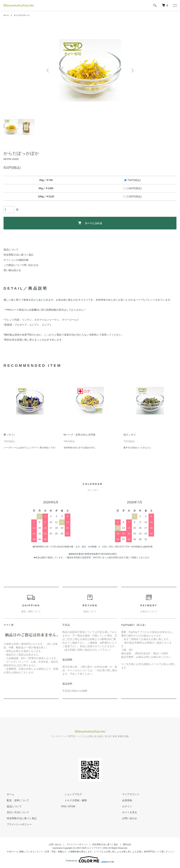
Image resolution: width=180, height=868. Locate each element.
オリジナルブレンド (25, 15)
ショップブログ (70, 794)
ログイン (124, 806)
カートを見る (126, 812)
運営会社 (127, 844)
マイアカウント (128, 794)
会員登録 (124, 800)
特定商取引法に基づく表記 (18, 255)
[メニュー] (175, 5)
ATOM (72, 806)
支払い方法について (15, 812)
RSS (64, 806)
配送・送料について (15, 800)
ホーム (7, 15)
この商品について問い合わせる (21, 265)
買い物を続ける (12, 270)
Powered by (90, 859)
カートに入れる (90, 223)
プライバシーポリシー (16, 824)
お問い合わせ (126, 818)
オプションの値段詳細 (16, 260)
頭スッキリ (130, 435)
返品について (11, 250)
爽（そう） (10, 435)
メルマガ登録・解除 (72, 800)
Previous (48, 70)
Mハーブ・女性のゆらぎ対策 (80, 435)
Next (132, 70)
